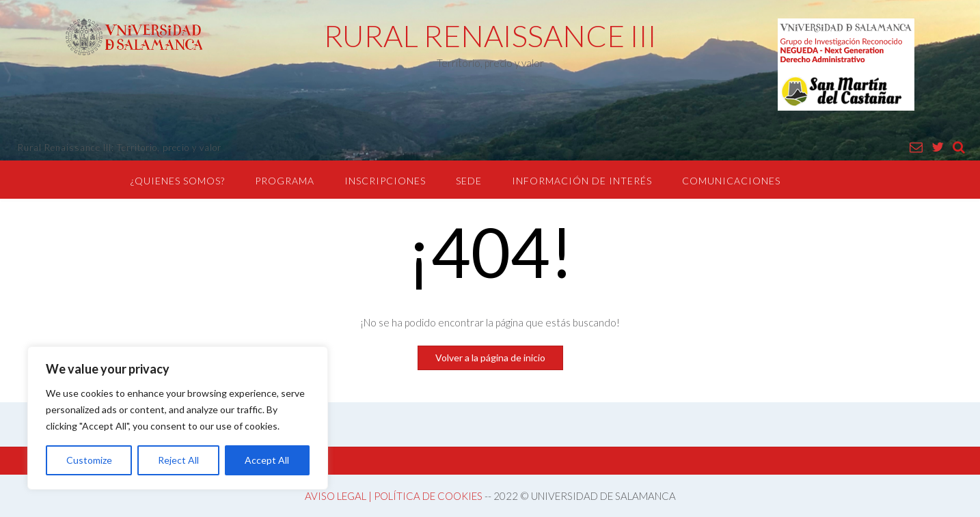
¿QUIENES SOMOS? (178, 181)
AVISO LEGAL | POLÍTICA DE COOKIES (394, 496)
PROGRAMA (285, 181)
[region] (178, 418)
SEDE (469, 181)
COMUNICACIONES (731, 181)
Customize (89, 460)
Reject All (178, 460)
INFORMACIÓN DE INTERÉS (582, 181)
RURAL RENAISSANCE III (490, 36)
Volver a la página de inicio (490, 358)
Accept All (267, 460)
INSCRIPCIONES (385, 181)
